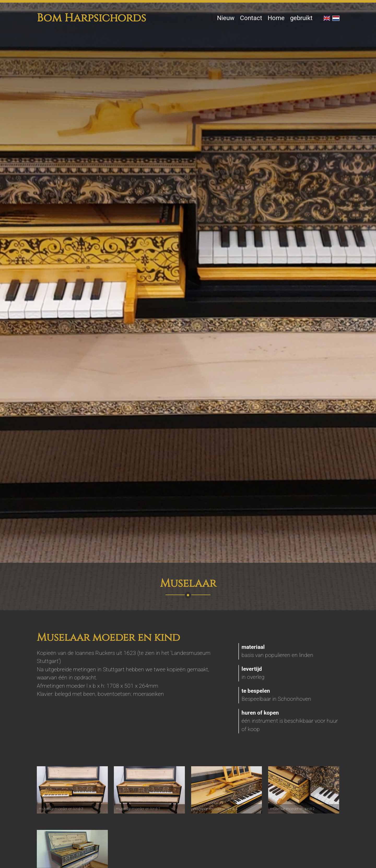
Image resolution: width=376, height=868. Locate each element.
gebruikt (301, 18)
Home (276, 18)
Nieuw (226, 18)
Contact (251, 18)
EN (327, 18)
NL (336, 18)
